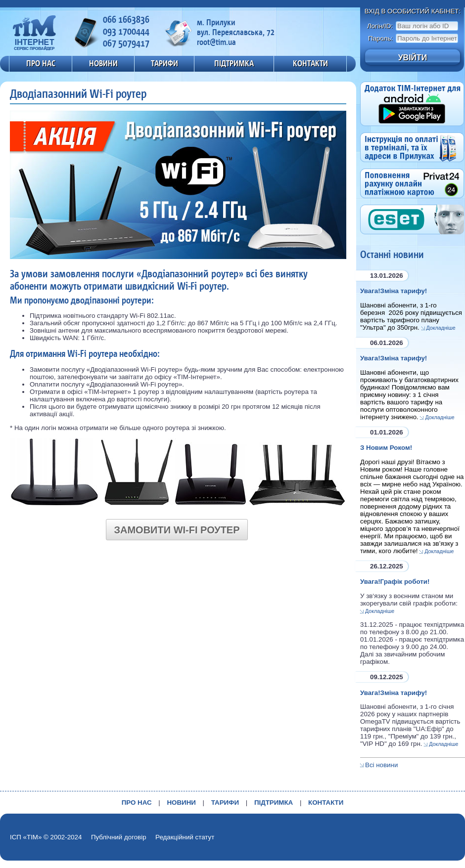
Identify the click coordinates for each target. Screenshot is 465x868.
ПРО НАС (41, 63)
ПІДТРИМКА (234, 63)
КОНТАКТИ (310, 63)
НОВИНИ (103, 63)
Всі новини (381, 765)
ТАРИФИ (164, 63)
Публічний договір (119, 837)
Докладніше (441, 328)
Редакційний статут (185, 837)
